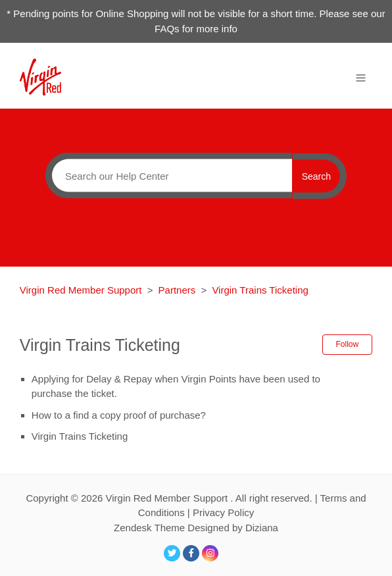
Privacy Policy (223, 512)
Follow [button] (348, 344)
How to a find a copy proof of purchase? (119, 415)
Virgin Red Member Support (82, 290)
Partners (177, 290)
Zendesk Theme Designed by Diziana (196, 528)
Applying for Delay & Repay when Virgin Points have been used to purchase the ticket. (176, 386)
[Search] (169, 176)
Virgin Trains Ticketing (260, 290)
